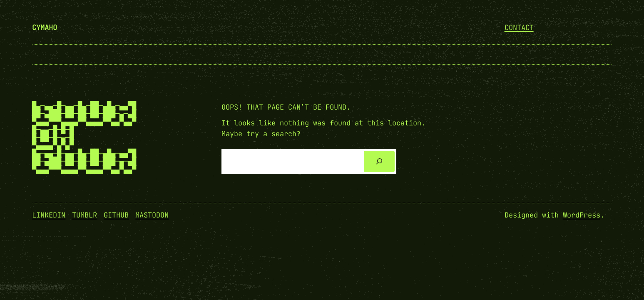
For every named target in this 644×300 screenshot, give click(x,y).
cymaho (45, 27)
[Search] (379, 161)
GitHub (116, 215)
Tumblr (85, 215)
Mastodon (152, 215)
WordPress (582, 215)
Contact (519, 27)
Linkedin (49, 215)
